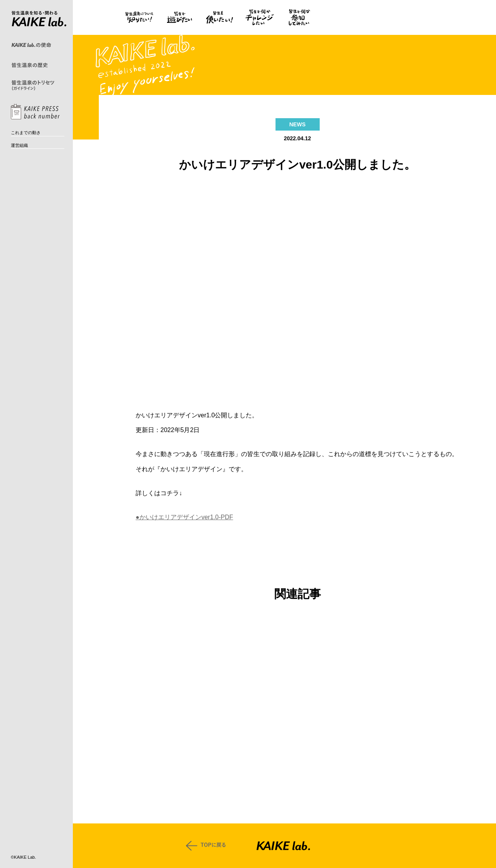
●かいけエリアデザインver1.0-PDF (184, 517)
